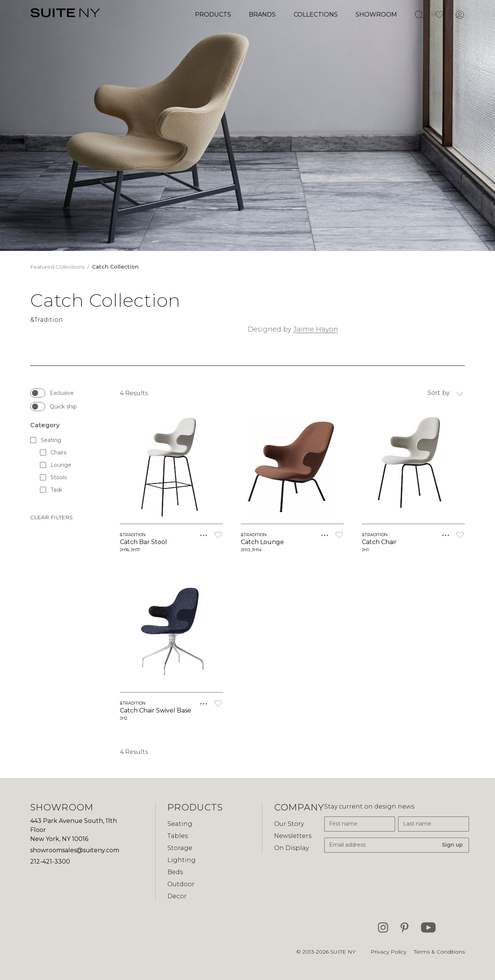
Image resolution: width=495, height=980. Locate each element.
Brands (262, 15)
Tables (178, 836)
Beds (175, 872)
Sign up (452, 845)
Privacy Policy (388, 952)
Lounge (56, 465)
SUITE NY (343, 952)
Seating (46, 440)
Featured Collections (58, 267)
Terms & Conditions (439, 952)
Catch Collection (115, 267)
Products (213, 15)
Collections (316, 15)
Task (51, 490)
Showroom (376, 15)
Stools (54, 477)
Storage (180, 848)
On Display (291, 848)
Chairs (54, 452)
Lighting (182, 860)
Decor (177, 896)
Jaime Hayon (316, 329)
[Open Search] (419, 15)
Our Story (289, 824)
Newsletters (293, 836)
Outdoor (181, 884)
